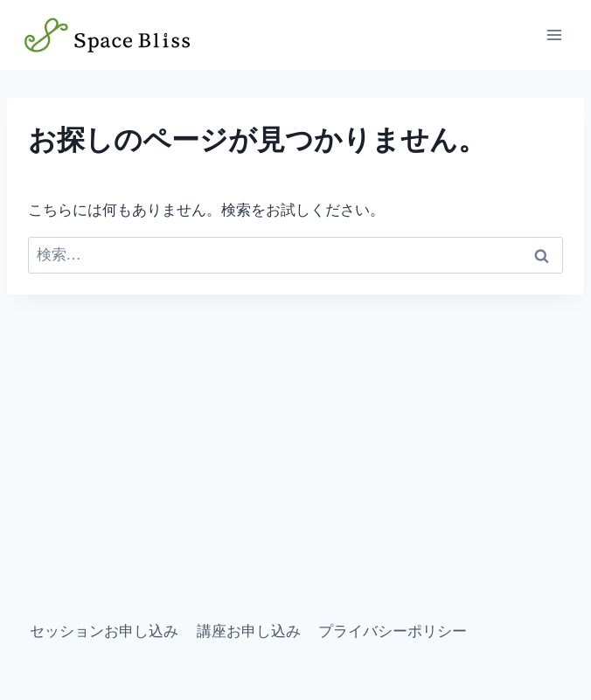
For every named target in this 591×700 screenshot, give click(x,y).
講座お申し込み (249, 631)
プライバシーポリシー (393, 631)
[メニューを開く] (554, 35)
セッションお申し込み (104, 631)
